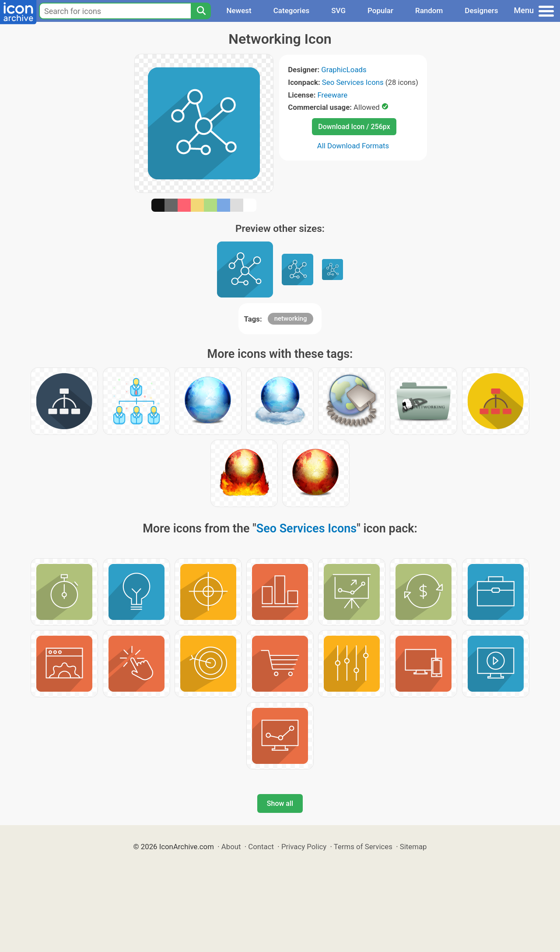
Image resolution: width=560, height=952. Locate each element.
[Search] (201, 11)
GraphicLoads (344, 70)
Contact (261, 847)
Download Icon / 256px (354, 127)
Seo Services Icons (353, 82)
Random (429, 10)
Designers (481, 10)
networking (291, 318)
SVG (338, 10)
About (231, 847)
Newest (239, 10)
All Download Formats (353, 146)
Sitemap (413, 847)
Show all (280, 803)
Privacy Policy (304, 847)
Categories (292, 10)
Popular (380, 10)
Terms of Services (363, 847)
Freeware (333, 95)
